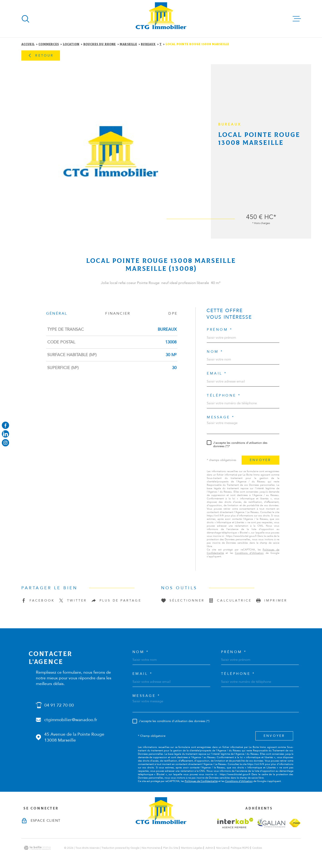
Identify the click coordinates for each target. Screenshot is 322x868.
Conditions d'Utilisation (249, 553)
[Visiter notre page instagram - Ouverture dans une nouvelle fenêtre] (5, 443)
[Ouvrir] (25, 19)
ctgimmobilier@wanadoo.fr (71, 720)
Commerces (49, 44)
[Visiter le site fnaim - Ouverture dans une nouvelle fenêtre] (295, 823)
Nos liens (222, 848)
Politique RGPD (240, 848)
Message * (221, 417)
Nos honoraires (151, 848)
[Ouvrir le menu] (297, 19)
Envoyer (260, 460)
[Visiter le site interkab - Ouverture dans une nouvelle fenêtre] (235, 823)
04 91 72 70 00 (59, 705)
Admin (209, 848)
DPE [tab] (173, 313)
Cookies (257, 848)
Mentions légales (192, 848)
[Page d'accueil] (161, 19)
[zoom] (111, 151)
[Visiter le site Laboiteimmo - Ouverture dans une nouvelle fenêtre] (37, 848)
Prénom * (220, 330)
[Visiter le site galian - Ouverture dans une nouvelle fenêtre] (271, 823)
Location (71, 44)
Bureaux (148, 44)
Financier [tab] (118, 313)
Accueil (28, 44)
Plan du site (171, 848)
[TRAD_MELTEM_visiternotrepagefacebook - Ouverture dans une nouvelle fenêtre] (5, 425)
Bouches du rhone (100, 44)
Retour (41, 55)
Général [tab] (57, 313)
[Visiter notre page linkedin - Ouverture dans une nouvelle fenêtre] (5, 434)
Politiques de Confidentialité (201, 781)
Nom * (215, 352)
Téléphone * (224, 396)
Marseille (128, 44)
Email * (217, 374)
